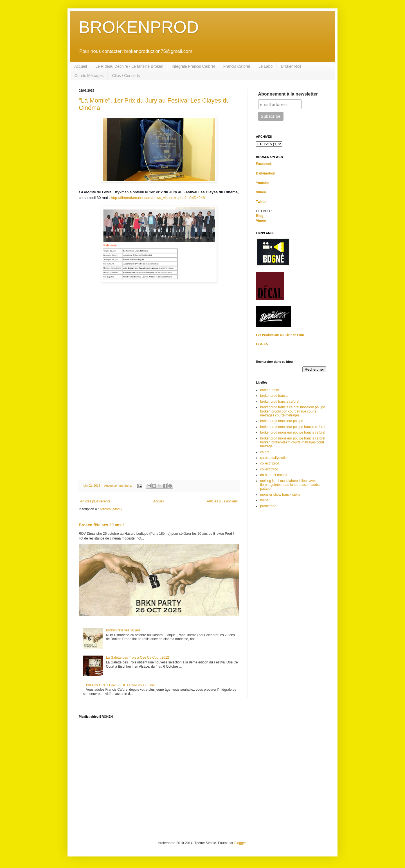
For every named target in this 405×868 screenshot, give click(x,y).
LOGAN (262, 344)
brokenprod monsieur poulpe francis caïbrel (293, 432)
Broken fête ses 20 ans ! (101, 525)
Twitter (261, 202)
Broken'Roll (291, 66)
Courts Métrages (89, 76)
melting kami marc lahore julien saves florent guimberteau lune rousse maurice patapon (290, 485)
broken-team (270, 390)
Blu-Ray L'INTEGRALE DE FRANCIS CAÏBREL (122, 685)
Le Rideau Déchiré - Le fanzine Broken (129, 66)
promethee (268, 506)
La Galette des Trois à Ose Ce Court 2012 (138, 658)
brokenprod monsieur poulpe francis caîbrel (293, 427)
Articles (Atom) (111, 509)
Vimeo (261, 192)
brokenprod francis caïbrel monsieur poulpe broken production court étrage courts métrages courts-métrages (293, 411)
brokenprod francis (274, 396)
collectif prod (270, 463)
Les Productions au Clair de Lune (280, 335)
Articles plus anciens (222, 501)
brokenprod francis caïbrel (280, 402)
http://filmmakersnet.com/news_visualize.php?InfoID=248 (158, 198)
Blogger (240, 843)
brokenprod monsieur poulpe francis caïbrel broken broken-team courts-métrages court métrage (293, 442)
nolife (264, 500)
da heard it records (274, 475)
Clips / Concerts (126, 76)
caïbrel (265, 452)
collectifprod (269, 469)
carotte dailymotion (274, 458)
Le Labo (266, 66)
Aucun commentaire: (118, 486)
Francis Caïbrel (237, 66)
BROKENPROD (139, 27)
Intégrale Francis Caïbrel (193, 66)
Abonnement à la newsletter (288, 94)
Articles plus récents (95, 501)
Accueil (81, 66)
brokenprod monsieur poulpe (282, 421)
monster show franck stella (280, 495)
